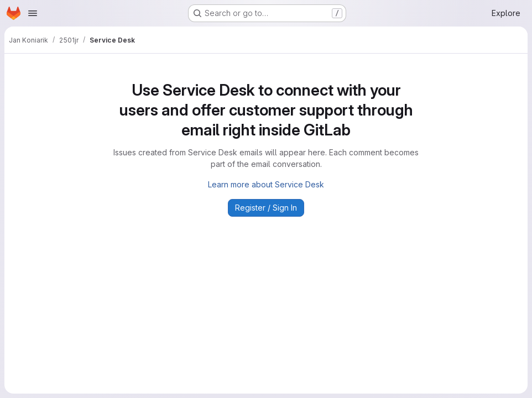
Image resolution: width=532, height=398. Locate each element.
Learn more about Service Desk (266, 184)
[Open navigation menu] (33, 13)
